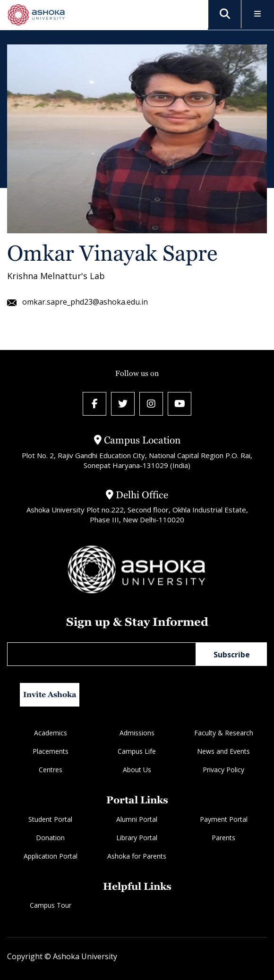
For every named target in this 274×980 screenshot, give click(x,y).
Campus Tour (51, 905)
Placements (51, 751)
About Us (137, 770)
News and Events (223, 751)
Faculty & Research (224, 733)
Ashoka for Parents (137, 856)
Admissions (137, 733)
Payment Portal (224, 819)
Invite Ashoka (50, 695)
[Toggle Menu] (258, 14)
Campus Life (137, 751)
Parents (223, 838)
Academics (51, 733)
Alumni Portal (137, 819)
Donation (50, 838)
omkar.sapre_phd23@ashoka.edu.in (77, 302)
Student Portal (50, 819)
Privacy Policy (223, 770)
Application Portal (51, 856)
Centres (51, 770)
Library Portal (137, 838)
